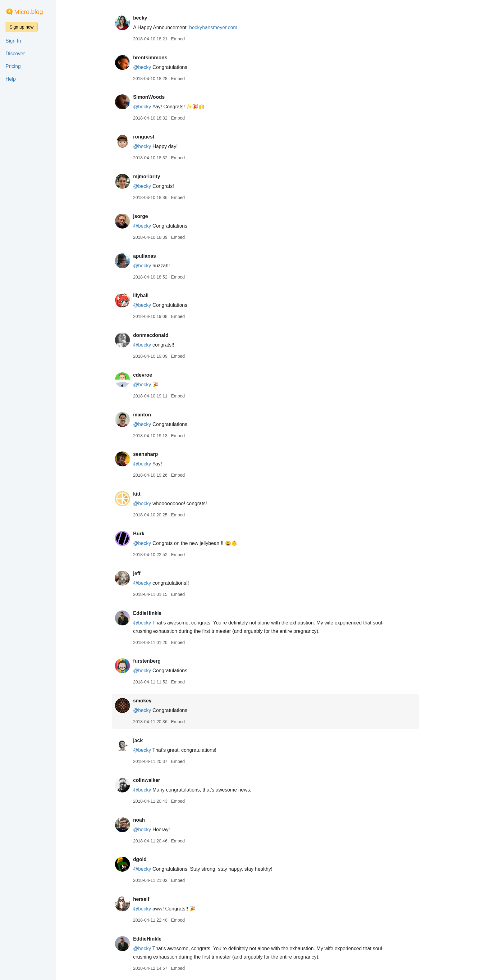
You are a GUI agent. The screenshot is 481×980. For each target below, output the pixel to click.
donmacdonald (153, 335)
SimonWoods (152, 97)
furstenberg (150, 661)
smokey (145, 701)
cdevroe (145, 375)
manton (145, 415)
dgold (143, 859)
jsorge (143, 216)
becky (143, 18)
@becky (145, 67)
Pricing (13, 66)
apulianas (147, 256)
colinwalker (149, 780)
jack (141, 740)
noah (142, 820)
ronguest (146, 137)
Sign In (13, 41)
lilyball (144, 295)
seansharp (148, 454)
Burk (141, 534)
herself (144, 899)
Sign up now (22, 27)
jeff (140, 573)
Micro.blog (29, 12)
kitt (140, 494)
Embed (181, 39)
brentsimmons (153, 58)
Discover (15, 54)
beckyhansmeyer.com (216, 27)
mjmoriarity (149, 177)
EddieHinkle (150, 613)
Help (11, 79)
